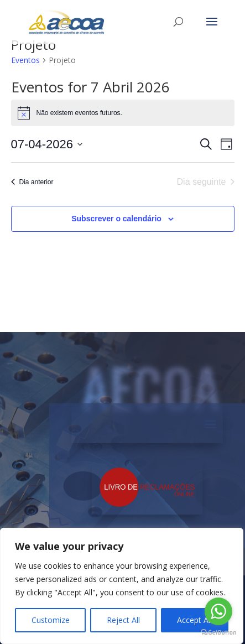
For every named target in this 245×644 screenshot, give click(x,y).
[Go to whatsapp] (218, 611)
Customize (51, 620)
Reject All (123, 620)
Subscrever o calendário (116, 219)
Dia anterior (32, 182)
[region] (122, 586)
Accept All (194, 620)
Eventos (25, 60)
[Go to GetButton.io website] (218, 633)
